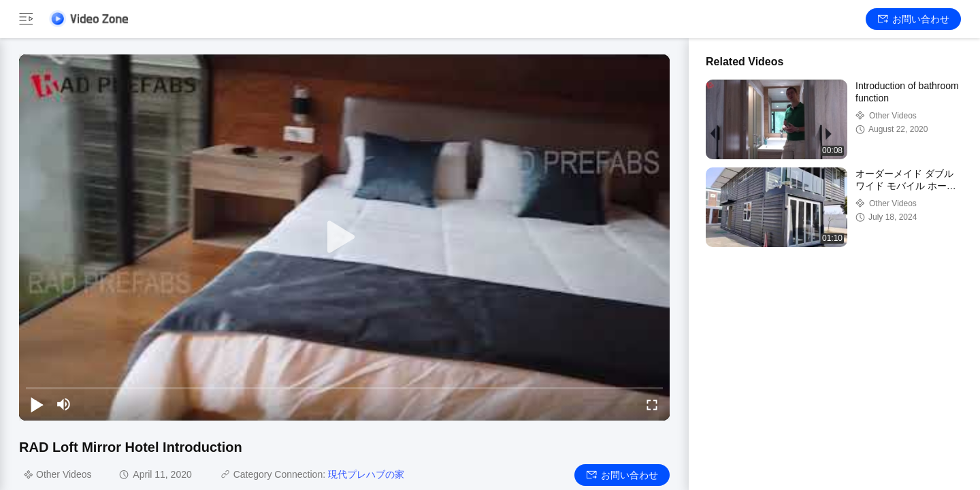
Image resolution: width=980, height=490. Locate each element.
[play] (344, 238)
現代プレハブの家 (366, 474)
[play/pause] (37, 404)
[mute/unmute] (64, 404)
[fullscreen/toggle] (652, 404)
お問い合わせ (914, 19)
